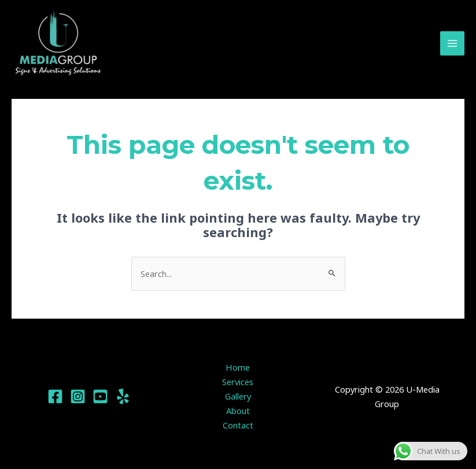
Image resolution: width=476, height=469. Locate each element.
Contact (238, 427)
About (238, 412)
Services (238, 384)
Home (238, 370)
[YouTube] (100, 399)
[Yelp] (123, 399)
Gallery (238, 398)
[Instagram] (78, 399)
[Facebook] (55, 399)
